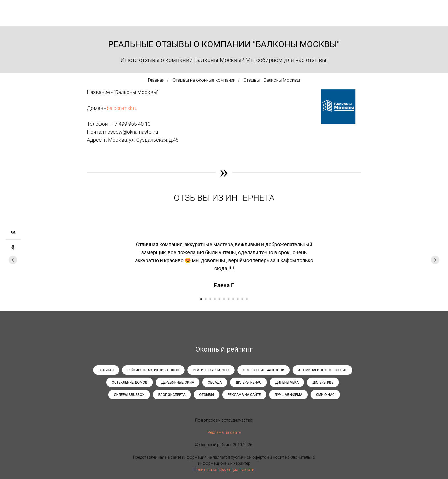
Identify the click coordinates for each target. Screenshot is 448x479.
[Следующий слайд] (435, 260)
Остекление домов (130, 382)
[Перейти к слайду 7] (229, 299)
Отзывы (207, 395)
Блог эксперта (172, 395)
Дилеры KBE (323, 382)
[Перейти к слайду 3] (210, 299)
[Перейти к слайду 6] (224, 299)
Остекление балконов (264, 370)
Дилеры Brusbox (129, 395)
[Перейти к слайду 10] (242, 299)
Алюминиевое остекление (322, 370)
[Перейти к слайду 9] (238, 299)
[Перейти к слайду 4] (215, 299)
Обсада (215, 382)
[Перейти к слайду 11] (247, 299)
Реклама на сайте (244, 395)
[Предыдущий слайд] (13, 260)
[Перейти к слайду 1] (201, 299)
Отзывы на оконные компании (204, 80)
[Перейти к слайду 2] (206, 299)
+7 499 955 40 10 (131, 124)
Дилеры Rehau (248, 382)
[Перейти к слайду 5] (219, 299)
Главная (156, 80)
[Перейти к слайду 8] (233, 299)
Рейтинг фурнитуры (211, 370)
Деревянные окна (178, 382)
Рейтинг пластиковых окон (153, 370)
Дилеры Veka (287, 382)
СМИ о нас (325, 395)
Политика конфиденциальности (224, 470)
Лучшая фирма (288, 395)
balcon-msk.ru (122, 108)
